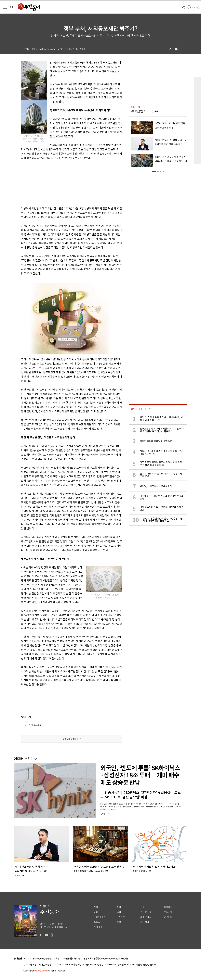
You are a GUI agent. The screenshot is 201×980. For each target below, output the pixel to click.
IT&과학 (121, 917)
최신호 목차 (146, 912)
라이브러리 (146, 917)
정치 (96, 907)
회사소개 (27, 959)
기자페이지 (146, 922)
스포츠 (97, 922)
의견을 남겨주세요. (33, 725)
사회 (96, 912)
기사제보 (168, 907)
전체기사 (98, 927)
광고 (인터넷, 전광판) (42, 959)
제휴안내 (57, 959)
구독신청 (168, 912)
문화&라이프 (100, 917)
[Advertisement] (64, 183)
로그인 (196, 8)
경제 (119, 907)
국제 (119, 912)
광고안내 (168, 917)
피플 (119, 922)
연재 (143, 907)
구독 (156, 111)
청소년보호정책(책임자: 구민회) (113, 959)
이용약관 (76, 959)
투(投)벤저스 (140, 111)
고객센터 (67, 959)
